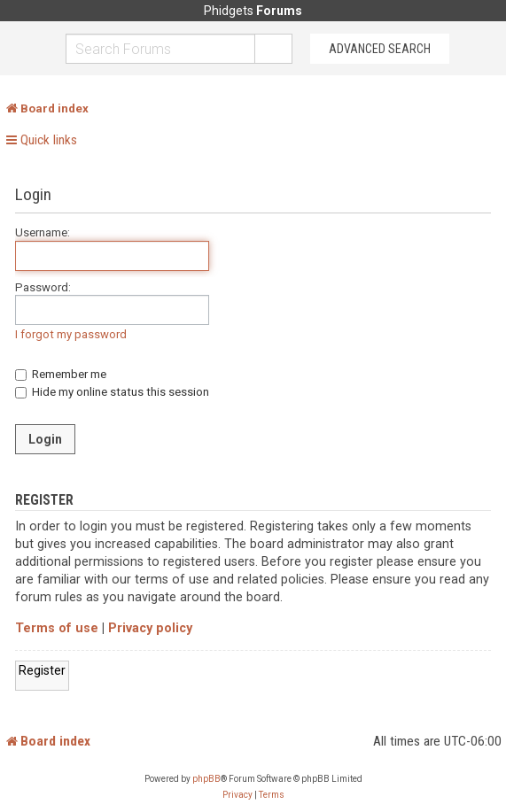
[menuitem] (237, 795)
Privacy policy (150, 628)
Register (42, 670)
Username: (43, 232)
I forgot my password (71, 334)
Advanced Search (380, 49)
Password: (43, 287)
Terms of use (57, 628)
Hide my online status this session (112, 392)
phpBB (206, 779)
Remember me (61, 374)
